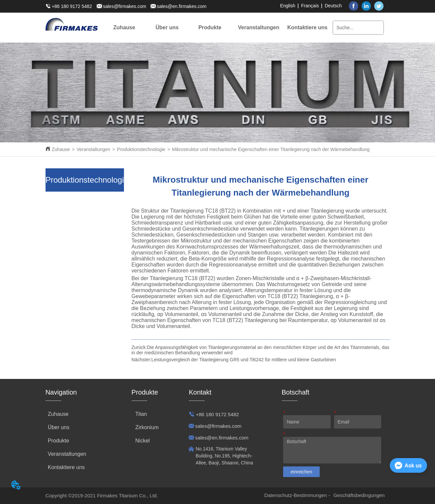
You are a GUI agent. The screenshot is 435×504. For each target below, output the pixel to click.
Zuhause (61, 149)
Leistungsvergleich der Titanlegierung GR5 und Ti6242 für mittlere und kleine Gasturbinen (244, 360)
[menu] (216, 28)
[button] (167, 28)
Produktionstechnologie (141, 149)
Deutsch (333, 6)
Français (310, 6)
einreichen (302, 472)
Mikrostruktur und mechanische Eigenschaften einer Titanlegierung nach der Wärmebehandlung (271, 149)
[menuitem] (167, 28)
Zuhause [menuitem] (124, 27)
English (288, 6)
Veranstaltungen (93, 149)
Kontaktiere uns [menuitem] (308, 27)
